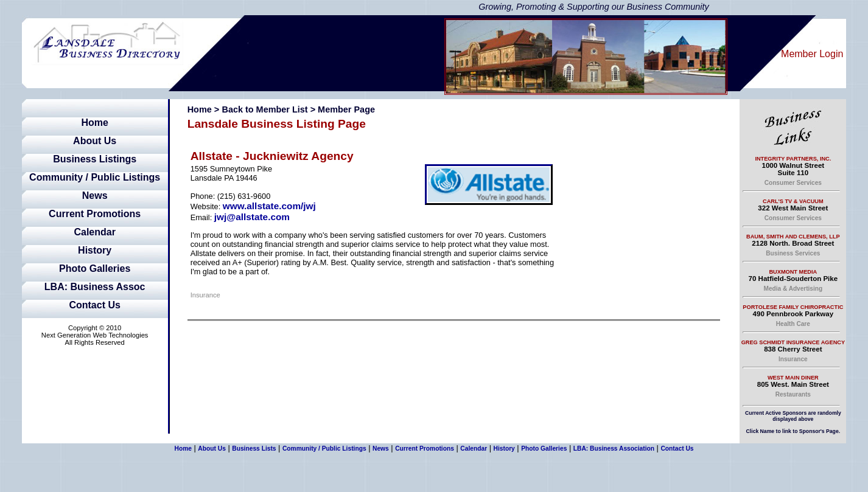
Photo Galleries (95, 269)
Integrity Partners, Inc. (793, 159)
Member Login (812, 54)
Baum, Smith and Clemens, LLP (793, 237)
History (95, 250)
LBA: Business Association (614, 449)
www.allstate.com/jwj (269, 206)
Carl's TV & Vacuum (793, 201)
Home (94, 123)
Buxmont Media (793, 272)
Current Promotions (95, 214)
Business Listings (95, 159)
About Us (95, 141)
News (95, 196)
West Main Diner (793, 378)
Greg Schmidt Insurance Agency (793, 342)
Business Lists (254, 449)
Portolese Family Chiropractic (793, 307)
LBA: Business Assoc (95, 287)
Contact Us (94, 305)
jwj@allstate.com (252, 217)
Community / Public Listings (95, 177)
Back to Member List (264, 109)
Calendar (94, 232)
